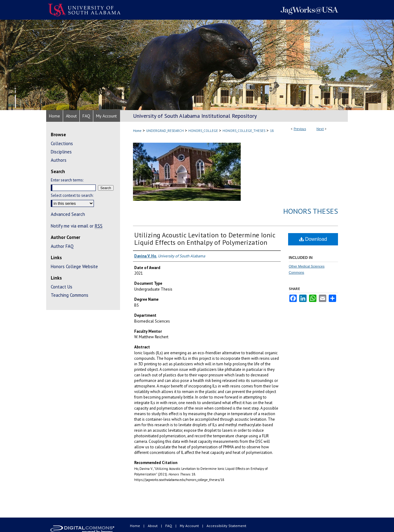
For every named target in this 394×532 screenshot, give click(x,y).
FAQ (169, 526)
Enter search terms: (67, 180)
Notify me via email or (77, 226)
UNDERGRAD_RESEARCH (165, 131)
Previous (300, 129)
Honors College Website (74, 266)
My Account (190, 526)
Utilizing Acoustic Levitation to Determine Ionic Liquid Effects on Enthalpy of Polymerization (205, 239)
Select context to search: (72, 195)
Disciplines (61, 152)
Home (137, 131)
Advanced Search (68, 214)
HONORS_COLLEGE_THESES (244, 131)
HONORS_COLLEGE (203, 131)
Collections (62, 143)
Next (320, 129)
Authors (59, 160)
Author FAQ (62, 246)
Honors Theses (311, 211)
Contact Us (62, 287)
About (153, 526)
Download (313, 239)
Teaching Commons (70, 295)
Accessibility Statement (226, 526)
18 (272, 131)
